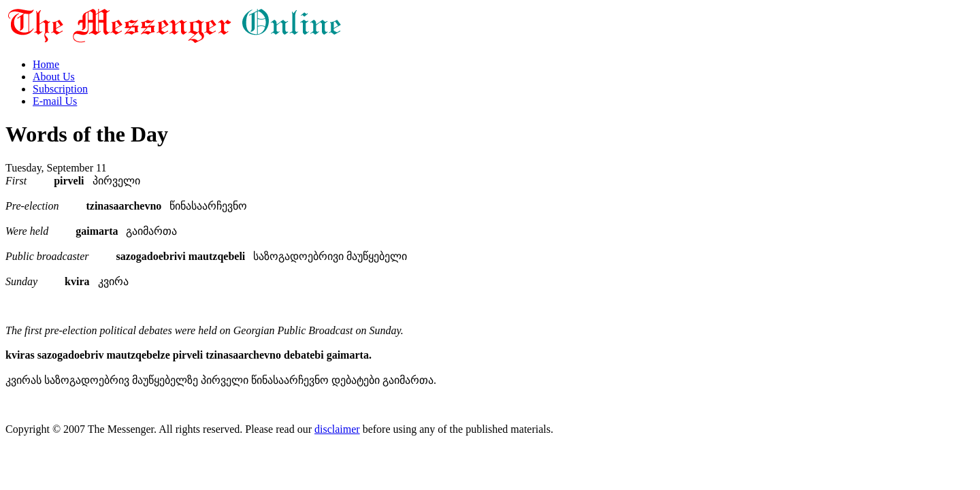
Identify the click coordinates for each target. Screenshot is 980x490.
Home (46, 64)
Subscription (60, 89)
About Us (54, 77)
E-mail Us (55, 101)
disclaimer (337, 429)
